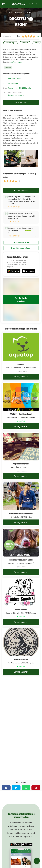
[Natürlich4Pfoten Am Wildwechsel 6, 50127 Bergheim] (21, 652)
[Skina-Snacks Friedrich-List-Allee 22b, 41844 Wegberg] (21, 602)
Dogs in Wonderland (21, 464)
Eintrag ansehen (21, 377)
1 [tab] (9, 169)
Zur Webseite (13, 84)
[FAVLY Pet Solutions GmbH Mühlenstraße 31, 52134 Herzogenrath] (21, 406)
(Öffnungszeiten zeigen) (16, 95)
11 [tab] (31, 169)
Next (40, 158)
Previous (2, 158)
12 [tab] (33, 169)
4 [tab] (15, 169)
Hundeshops (19, 12)
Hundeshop (8, 68)
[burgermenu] (4, 4)
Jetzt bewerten (21, 190)
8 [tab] (24, 169)
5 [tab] (18, 169)
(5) (38, 36)
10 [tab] (29, 169)
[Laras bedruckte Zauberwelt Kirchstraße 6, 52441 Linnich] (21, 504)
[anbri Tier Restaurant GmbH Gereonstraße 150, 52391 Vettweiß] (21, 552)
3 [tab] (13, 169)
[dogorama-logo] (19, 4)
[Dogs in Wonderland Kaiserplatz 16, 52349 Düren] (21, 456)
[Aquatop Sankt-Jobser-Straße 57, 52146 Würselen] (21, 356)
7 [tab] (22, 169)
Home (11, 12)
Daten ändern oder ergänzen (21, 243)
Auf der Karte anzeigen (21, 299)
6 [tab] (20, 169)
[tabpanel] (12, 158)
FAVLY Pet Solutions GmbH (21, 414)
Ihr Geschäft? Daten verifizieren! (21, 248)
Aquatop (21, 364)
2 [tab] (11, 169)
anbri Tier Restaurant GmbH (21, 560)
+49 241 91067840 (15, 79)
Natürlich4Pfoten (21, 659)
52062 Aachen (29, 12)
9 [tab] (27, 169)
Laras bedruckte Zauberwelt (21, 514)
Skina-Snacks (21, 610)
